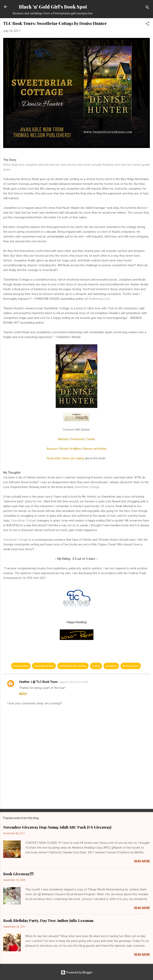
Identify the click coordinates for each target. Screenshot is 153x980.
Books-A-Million (71, 449)
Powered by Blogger (77, 972)
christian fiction (44, 666)
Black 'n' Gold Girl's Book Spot (53, 7)
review (96, 666)
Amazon (52, 449)
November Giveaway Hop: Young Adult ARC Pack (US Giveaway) (57, 827)
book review (21, 666)
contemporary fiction (73, 666)
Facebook (77, 439)
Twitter (91, 439)
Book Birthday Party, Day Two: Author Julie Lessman (48, 921)
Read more (142, 861)
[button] (147, 24)
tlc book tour (131, 666)
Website (63, 439)
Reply (23, 694)
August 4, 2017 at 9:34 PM (74, 682)
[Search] (147, 8)
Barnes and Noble (95, 449)
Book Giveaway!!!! (18, 874)
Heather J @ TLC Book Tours (38, 682)
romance (111, 666)
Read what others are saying (65, 458)
